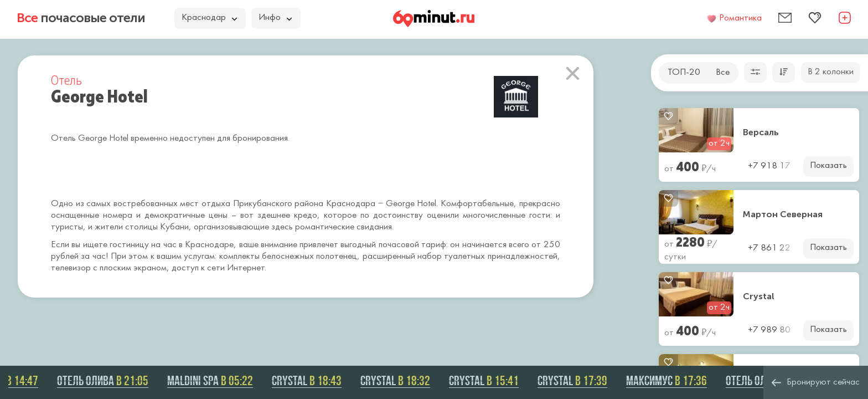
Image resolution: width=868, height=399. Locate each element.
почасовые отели (81, 18)
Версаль (761, 132)
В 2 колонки (831, 72)
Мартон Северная (783, 214)
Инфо (275, 18)
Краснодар (209, 18)
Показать (828, 166)
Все (723, 73)
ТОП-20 (684, 73)
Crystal (759, 296)
